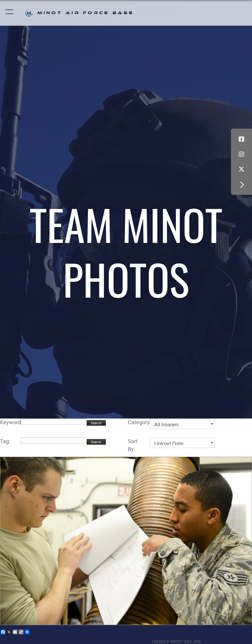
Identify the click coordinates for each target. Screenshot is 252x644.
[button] (10, 13)
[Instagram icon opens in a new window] (241, 154)
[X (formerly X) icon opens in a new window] (241, 169)
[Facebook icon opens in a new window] (241, 139)
